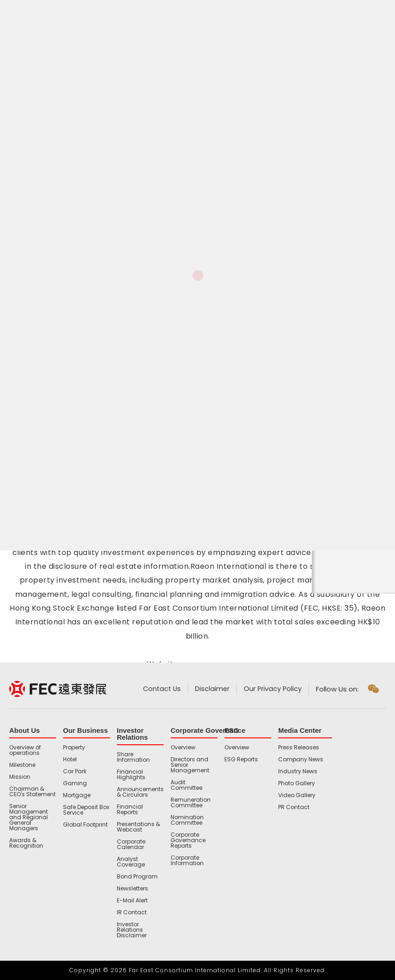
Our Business (86, 730)
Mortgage (77, 795)
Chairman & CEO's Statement (32, 792)
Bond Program (137, 877)
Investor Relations (132, 734)
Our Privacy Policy (272, 689)
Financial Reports (130, 810)
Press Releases (299, 748)
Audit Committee (186, 785)
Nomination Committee (187, 820)
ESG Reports (241, 759)
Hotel (70, 759)
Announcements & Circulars (140, 792)
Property (74, 748)
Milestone (22, 765)
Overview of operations (25, 750)
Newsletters (132, 889)
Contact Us (160, 689)
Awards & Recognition (26, 843)
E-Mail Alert (132, 901)
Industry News (298, 771)
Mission (20, 777)
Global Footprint (85, 825)
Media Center (300, 730)
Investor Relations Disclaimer (132, 930)
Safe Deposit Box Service (86, 810)
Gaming (75, 783)
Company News (301, 759)
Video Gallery (297, 795)
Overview (183, 748)
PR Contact (294, 807)
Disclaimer (211, 689)
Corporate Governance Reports (188, 840)
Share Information (133, 757)
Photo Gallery (297, 783)
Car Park (75, 771)
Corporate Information (187, 861)
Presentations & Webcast (138, 827)
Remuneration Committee (191, 803)
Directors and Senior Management (190, 765)
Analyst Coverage (131, 862)
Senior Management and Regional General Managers (29, 817)
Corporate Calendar (131, 844)
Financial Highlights (131, 775)
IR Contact (132, 912)
